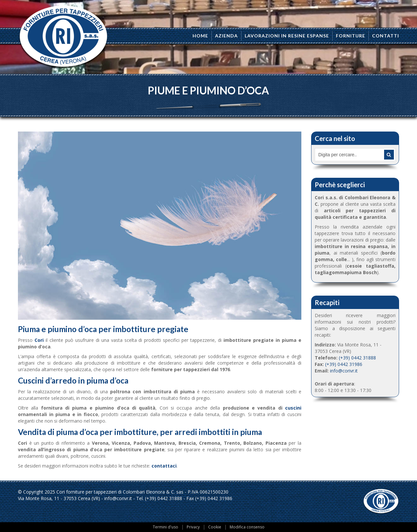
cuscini (293, 408)
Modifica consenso (247, 527)
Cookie (215, 527)
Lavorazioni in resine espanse (287, 36)
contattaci (164, 466)
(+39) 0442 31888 (357, 358)
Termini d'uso (165, 527)
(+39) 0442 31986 (344, 364)
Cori (39, 340)
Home (200, 36)
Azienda (226, 36)
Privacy (193, 527)
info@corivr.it (344, 371)
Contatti (386, 36)
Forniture (351, 36)
